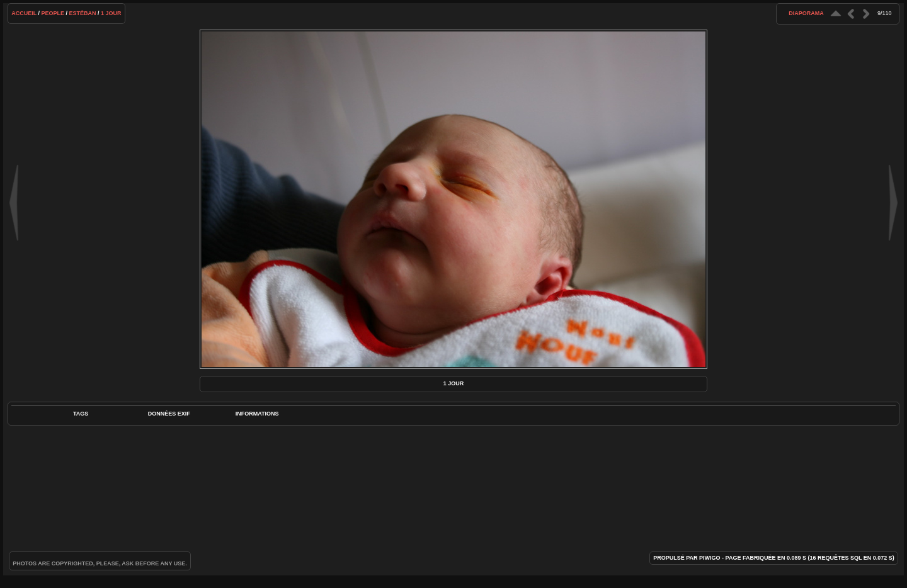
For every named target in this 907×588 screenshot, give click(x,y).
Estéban (83, 13)
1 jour (111, 13)
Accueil (24, 13)
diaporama (806, 13)
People (53, 13)
